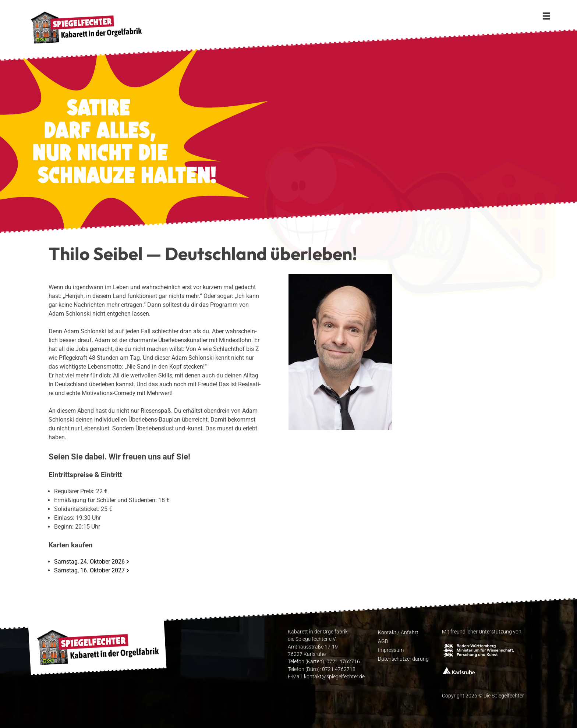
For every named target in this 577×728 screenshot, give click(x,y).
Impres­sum (391, 650)
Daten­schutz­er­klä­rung (403, 658)
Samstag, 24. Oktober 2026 (89, 562)
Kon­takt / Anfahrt (398, 632)
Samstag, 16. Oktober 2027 (89, 570)
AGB (383, 641)
